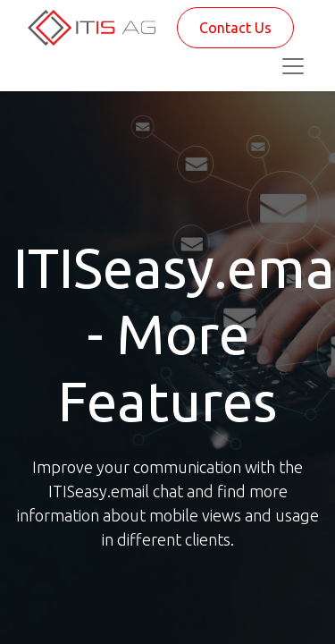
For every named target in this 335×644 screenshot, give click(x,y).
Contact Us (235, 28)
